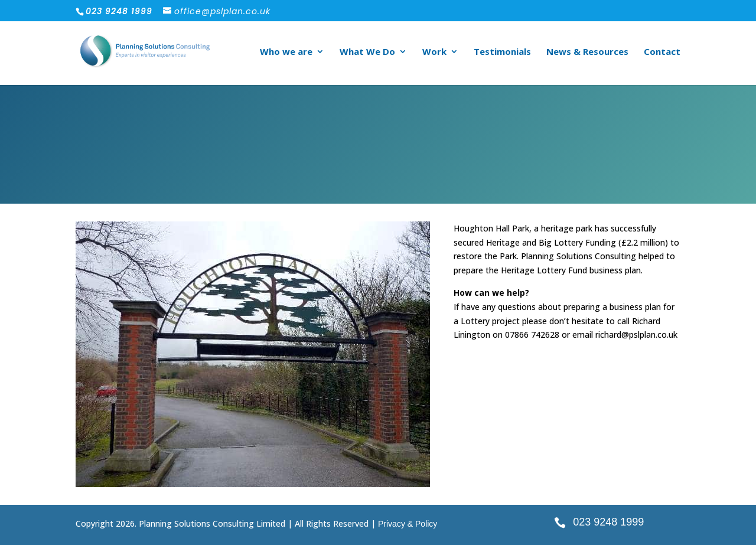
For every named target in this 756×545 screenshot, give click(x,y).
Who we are (286, 52)
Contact (662, 52)
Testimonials (502, 52)
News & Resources (587, 52)
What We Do (367, 52)
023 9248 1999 (608, 522)
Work (434, 52)
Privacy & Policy (408, 524)
